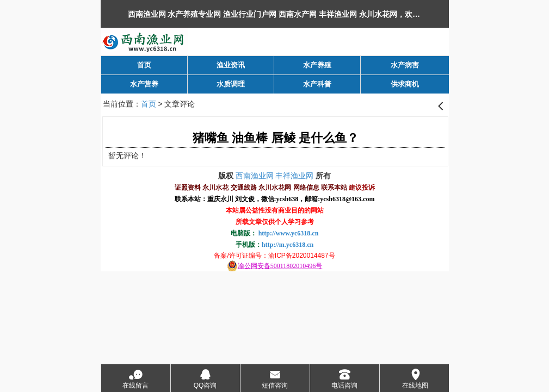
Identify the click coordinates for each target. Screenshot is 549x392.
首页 (149, 104)
